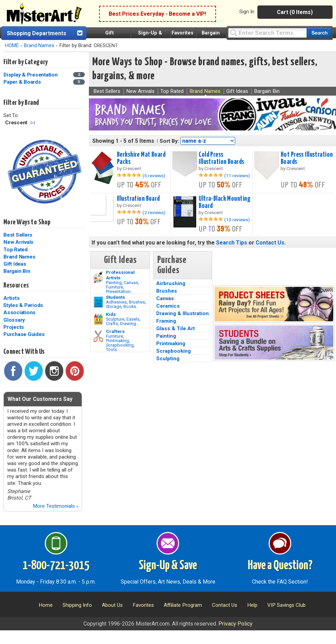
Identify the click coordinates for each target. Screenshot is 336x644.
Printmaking (117, 341)
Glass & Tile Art (176, 328)
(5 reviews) (154, 176)
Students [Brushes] (116, 297)
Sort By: (169, 141)
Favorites (183, 33)
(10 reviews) (237, 220)
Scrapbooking (120, 345)
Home (46, 605)
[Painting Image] (98, 277)
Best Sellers (18, 235)
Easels (133, 319)
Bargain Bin (17, 271)
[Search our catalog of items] (319, 33)
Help (252, 605)
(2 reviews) (154, 212)
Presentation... (120, 291)
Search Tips (232, 243)
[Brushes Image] (98, 302)
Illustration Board (138, 199)
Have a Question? (280, 566)
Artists (11, 298)
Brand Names (39, 46)
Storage (114, 306)
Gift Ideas (15, 264)
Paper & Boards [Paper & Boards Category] (23, 82)
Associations (19, 312)
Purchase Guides (24, 334)
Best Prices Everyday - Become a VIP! (157, 14)
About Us (112, 605)
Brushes (137, 302)
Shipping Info (77, 605)
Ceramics (168, 306)
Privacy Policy (236, 624)
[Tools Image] (98, 336)
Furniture (115, 287)
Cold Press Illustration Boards (221, 158)
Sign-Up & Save (168, 566)
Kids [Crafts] (111, 314)
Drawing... (130, 324)
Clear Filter (33, 123)
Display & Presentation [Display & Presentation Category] (31, 75)
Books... (131, 306)
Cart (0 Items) (295, 12)
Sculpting (168, 359)
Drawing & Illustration (183, 313)
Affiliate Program (183, 605)
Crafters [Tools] (115, 331)
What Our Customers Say (40, 399)
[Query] (267, 33)
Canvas (131, 283)
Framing (166, 321)
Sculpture (115, 319)
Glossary (14, 320)
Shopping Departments (37, 33)
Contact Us (270, 243)
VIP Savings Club (286, 605)
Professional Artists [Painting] (120, 275)
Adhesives (116, 302)
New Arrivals (18, 242)
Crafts (112, 324)
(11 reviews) (237, 176)
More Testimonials (56, 506)
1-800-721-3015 (56, 566)
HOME (12, 46)
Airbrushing (171, 283)
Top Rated (16, 250)
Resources (16, 285)
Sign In (247, 12)
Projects (14, 327)
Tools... (113, 349)
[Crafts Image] (98, 319)
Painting (114, 283)
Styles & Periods (23, 305)
